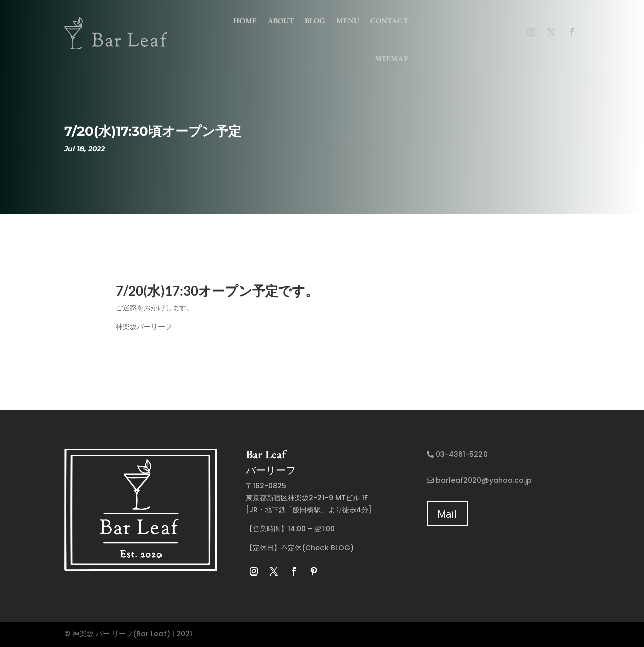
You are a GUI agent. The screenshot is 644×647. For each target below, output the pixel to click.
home (245, 20)
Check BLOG (328, 548)
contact (389, 20)
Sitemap (392, 59)
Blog (315, 20)
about (281, 20)
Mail (448, 513)
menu (348, 20)
